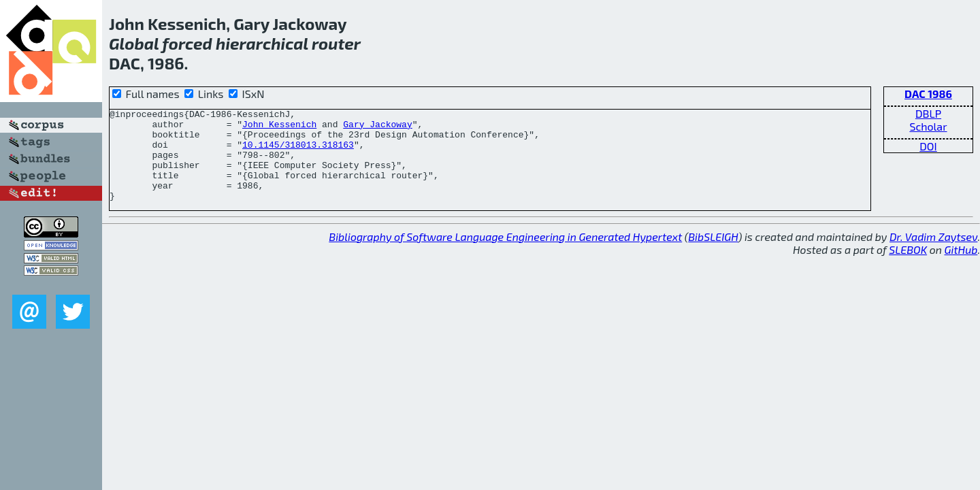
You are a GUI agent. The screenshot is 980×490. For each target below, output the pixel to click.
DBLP (928, 113)
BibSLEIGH (713, 255)
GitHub (961, 268)
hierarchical (262, 43)
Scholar (928, 126)
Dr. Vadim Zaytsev (933, 255)
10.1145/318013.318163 (298, 152)
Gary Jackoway (377, 128)
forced (187, 43)
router (336, 43)
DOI (928, 146)
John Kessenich (279, 128)
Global (134, 43)
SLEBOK (908, 268)
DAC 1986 (928, 94)
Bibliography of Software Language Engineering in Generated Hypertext (505, 255)
